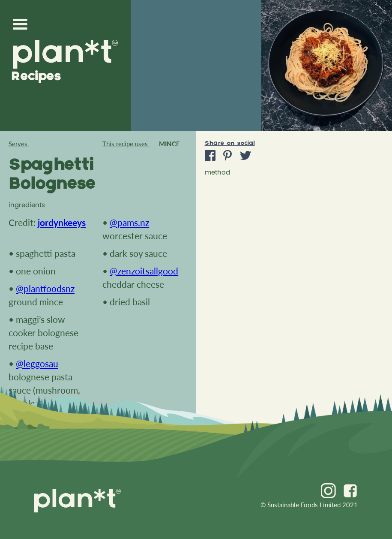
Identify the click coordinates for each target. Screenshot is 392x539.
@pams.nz (129, 222)
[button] (22, 24)
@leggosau (37, 363)
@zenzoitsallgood (144, 271)
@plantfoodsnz (45, 288)
